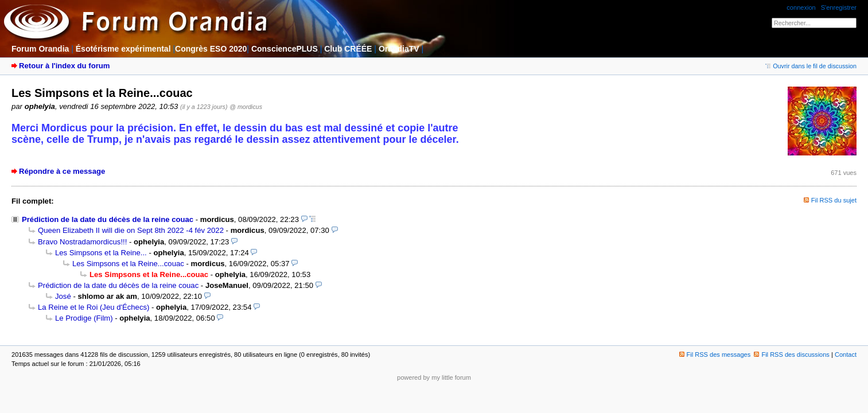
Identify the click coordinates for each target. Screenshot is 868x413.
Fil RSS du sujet (834, 200)
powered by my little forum (434, 377)
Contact (846, 354)
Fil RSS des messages (715, 354)
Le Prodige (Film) (84, 318)
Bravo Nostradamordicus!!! (82, 242)
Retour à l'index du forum (64, 66)
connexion (801, 7)
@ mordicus (246, 107)
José (63, 296)
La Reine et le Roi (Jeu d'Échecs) (94, 307)
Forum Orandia (40, 49)
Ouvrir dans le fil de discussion (811, 66)
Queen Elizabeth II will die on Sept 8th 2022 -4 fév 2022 (131, 230)
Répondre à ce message (62, 171)
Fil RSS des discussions (792, 354)
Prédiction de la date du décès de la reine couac (108, 219)
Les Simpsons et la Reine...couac (128, 264)
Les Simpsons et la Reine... (101, 253)
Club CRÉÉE (348, 49)
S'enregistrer (839, 7)
